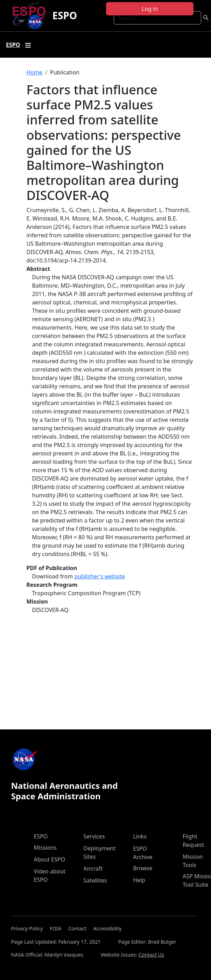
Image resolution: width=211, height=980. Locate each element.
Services (94, 836)
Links (140, 836)
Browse (143, 868)
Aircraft (93, 869)
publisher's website (100, 576)
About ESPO (50, 859)
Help (139, 880)
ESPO (65, 15)
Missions (45, 848)
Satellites (95, 880)
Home (35, 72)
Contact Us (151, 955)
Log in (150, 9)
